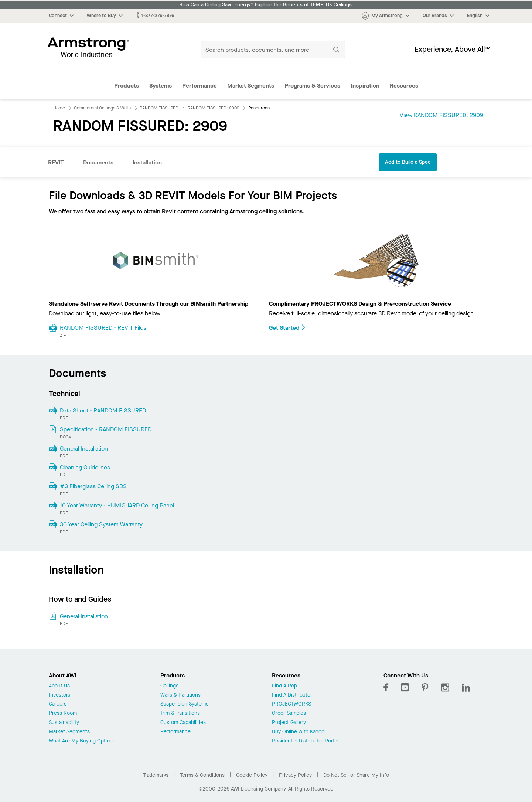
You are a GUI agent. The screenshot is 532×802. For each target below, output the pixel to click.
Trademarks (156, 775)
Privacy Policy (295, 775)
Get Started (287, 328)
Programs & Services (312, 86)
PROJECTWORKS (291, 704)
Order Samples (289, 713)
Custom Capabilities (183, 723)
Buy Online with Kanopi (299, 732)
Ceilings (169, 686)
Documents (98, 162)
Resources (404, 86)
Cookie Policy (252, 775)
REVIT (56, 162)
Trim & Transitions (180, 713)
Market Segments (251, 86)
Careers (58, 704)
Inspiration (365, 86)
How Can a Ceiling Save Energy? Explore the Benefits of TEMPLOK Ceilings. (266, 5)
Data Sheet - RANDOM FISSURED (103, 410)
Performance (199, 86)
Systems (161, 86)
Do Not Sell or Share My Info (356, 775)
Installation (147, 162)
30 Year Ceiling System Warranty (101, 524)
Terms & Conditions (202, 775)
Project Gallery (289, 723)
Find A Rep (284, 686)
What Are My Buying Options (82, 741)
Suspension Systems (184, 704)
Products (127, 86)
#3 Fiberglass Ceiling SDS (93, 486)
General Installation (84, 448)
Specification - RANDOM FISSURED (106, 429)
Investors (59, 695)
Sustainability (64, 723)
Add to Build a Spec (408, 162)
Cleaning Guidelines (85, 467)
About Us (59, 686)
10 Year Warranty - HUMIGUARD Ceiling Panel (117, 505)
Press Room (63, 713)
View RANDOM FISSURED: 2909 (441, 115)
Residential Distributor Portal (305, 741)
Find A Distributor (292, 695)
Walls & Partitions (180, 695)
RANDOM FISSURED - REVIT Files (103, 328)
